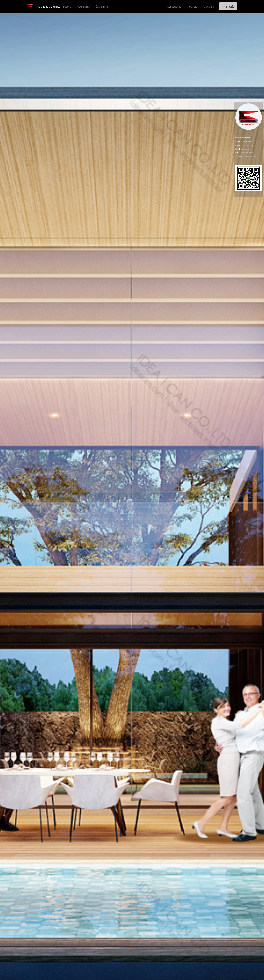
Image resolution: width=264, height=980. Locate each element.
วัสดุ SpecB (102, 6)
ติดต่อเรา (209, 6)
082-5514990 (247, 141)
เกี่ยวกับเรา (193, 6)
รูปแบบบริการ (174, 6)
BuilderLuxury (248, 152)
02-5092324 (248, 145)
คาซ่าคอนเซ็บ (228, 6)
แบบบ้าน (67, 6)
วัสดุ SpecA (84, 6)
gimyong (246, 149)
